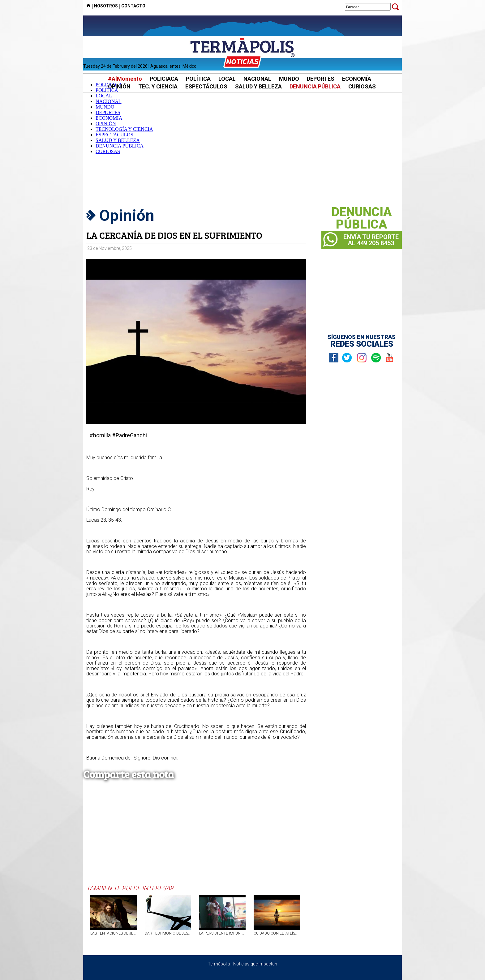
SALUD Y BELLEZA (258, 86)
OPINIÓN (119, 86)
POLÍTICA (198, 79)
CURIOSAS (362, 86)
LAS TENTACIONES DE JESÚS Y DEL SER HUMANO (114, 933)
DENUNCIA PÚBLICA (315, 86)
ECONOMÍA (357, 79)
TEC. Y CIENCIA (158, 86)
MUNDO (289, 79)
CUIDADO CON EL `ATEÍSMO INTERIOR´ (277, 933)
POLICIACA (164, 79)
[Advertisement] (242, 151)
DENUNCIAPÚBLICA (362, 218)
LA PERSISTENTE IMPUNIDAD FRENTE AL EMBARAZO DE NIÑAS (222, 933)
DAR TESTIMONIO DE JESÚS (168, 933)
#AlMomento (125, 79)
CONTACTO (133, 6)
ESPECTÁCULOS (206, 86)
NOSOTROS (106, 6)
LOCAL (227, 79)
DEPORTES (321, 79)
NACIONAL (257, 79)
